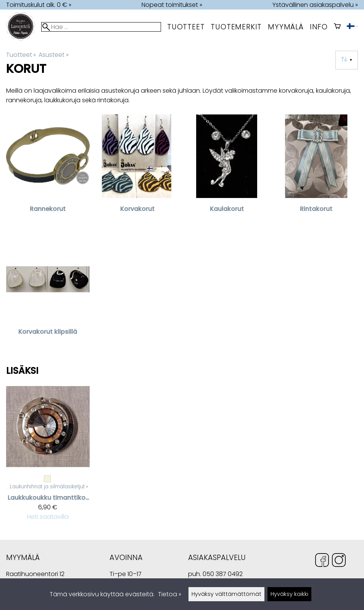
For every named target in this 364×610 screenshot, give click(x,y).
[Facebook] (322, 561)
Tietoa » (170, 594)
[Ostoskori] (337, 27)
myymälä (286, 27)
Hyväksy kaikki (289, 594)
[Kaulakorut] (227, 173)
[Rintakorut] (316, 173)
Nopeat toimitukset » (172, 5)
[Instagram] (339, 561)
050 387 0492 (223, 574)
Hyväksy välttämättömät (226, 594)
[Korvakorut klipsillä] (48, 296)
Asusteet (53, 55)
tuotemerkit (236, 27)
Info (319, 27)
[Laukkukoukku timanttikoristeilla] (48, 456)
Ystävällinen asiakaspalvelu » (315, 5)
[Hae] (101, 27)
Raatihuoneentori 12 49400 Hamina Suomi (35, 575)
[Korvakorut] (138, 173)
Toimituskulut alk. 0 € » (39, 5)
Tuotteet (186, 27)
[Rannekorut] (48, 173)
